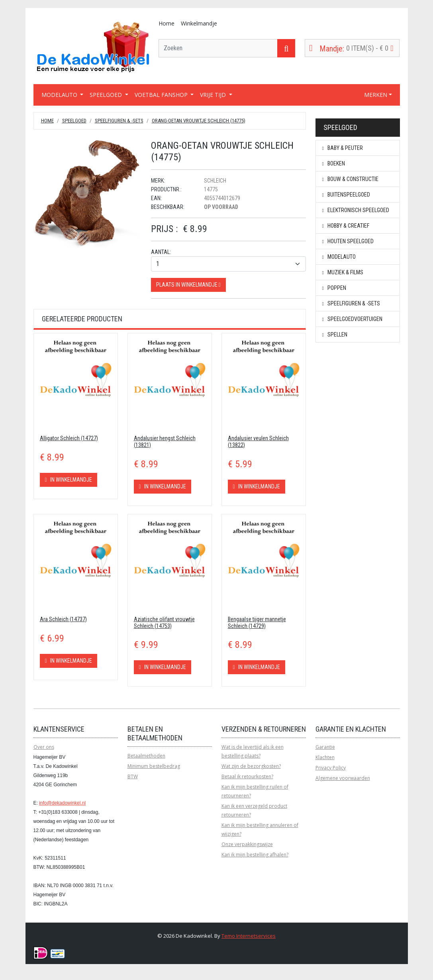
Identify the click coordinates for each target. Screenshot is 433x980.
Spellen (335, 335)
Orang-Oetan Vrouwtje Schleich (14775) (199, 121)
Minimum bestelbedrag (154, 766)
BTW (133, 776)
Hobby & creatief (346, 226)
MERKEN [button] (376, 95)
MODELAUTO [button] (60, 95)
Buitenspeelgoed (346, 195)
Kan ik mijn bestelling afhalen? (255, 855)
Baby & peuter (343, 148)
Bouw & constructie (350, 179)
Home (167, 23)
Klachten (325, 757)
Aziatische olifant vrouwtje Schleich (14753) (164, 623)
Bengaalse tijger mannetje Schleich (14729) (257, 623)
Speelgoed (74, 121)
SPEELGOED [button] (107, 95)
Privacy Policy (331, 768)
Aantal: (161, 252)
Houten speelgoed (348, 241)
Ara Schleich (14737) (63, 619)
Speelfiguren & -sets (119, 121)
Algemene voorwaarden (343, 778)
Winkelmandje (199, 23)
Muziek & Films (343, 272)
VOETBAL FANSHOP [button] (162, 95)
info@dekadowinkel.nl (62, 803)
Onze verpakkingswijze (247, 844)
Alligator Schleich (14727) (69, 438)
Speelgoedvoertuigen (352, 319)
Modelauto (339, 257)
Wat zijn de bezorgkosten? (251, 766)
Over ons (44, 747)
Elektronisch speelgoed (356, 210)
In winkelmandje (69, 480)
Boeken (334, 163)
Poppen (334, 288)
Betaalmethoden (146, 756)
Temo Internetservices (249, 936)
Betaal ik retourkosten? (247, 776)
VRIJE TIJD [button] (214, 95)
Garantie (325, 747)
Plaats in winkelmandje (188, 285)
